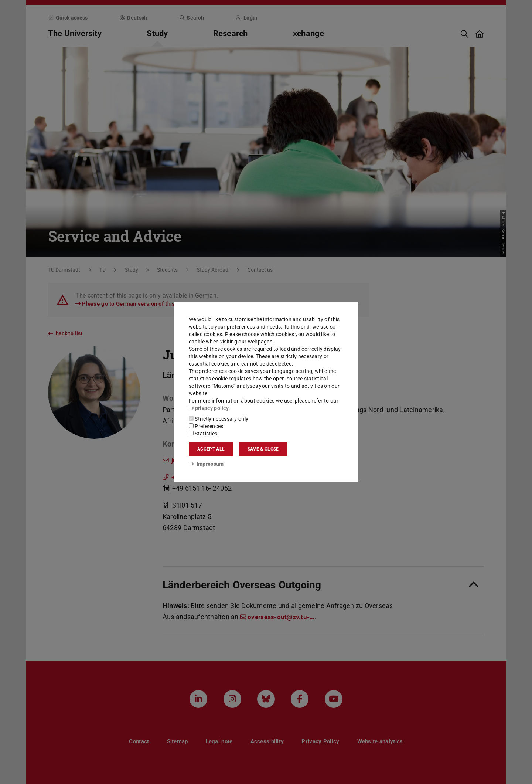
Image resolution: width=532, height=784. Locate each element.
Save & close (263, 449)
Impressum (206, 464)
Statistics (203, 434)
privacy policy (209, 408)
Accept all (211, 449)
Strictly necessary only (219, 419)
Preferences (206, 426)
